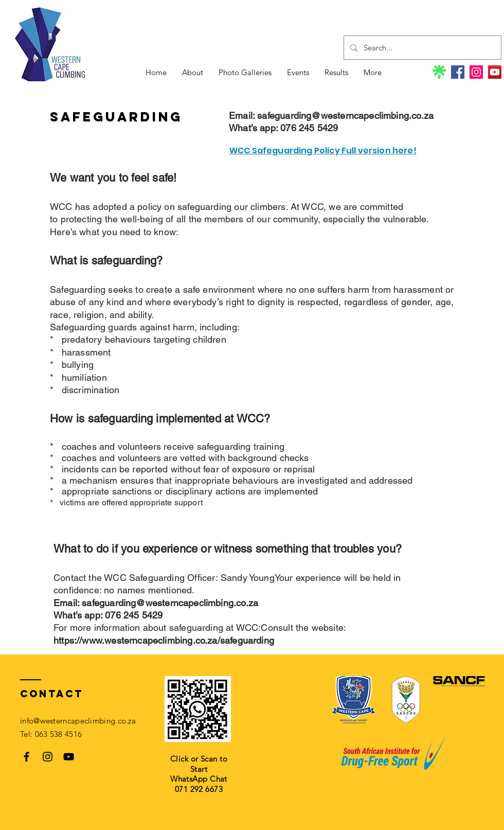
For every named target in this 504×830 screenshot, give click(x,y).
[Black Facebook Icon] (26, 757)
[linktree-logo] (439, 72)
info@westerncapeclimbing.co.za (78, 721)
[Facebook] (458, 72)
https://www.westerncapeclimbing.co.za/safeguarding (164, 640)
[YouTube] (495, 72)
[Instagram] (476, 72)
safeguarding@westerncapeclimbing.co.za (345, 116)
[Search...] (421, 48)
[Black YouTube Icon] (69, 757)
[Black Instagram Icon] (48, 757)
